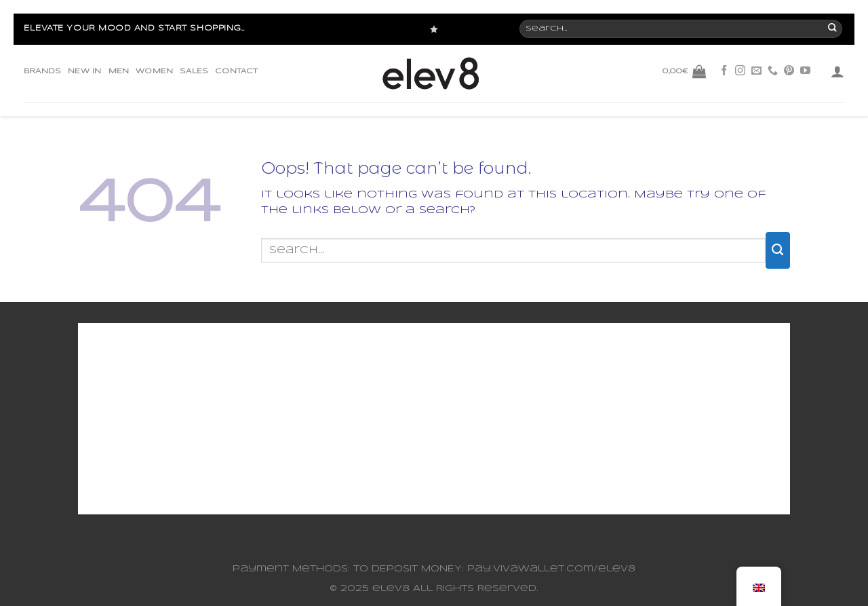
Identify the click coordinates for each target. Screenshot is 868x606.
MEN (119, 71)
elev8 (391, 589)
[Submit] (778, 250)
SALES (194, 71)
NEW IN (84, 71)
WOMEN (154, 71)
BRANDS (42, 71)
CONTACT (236, 71)
